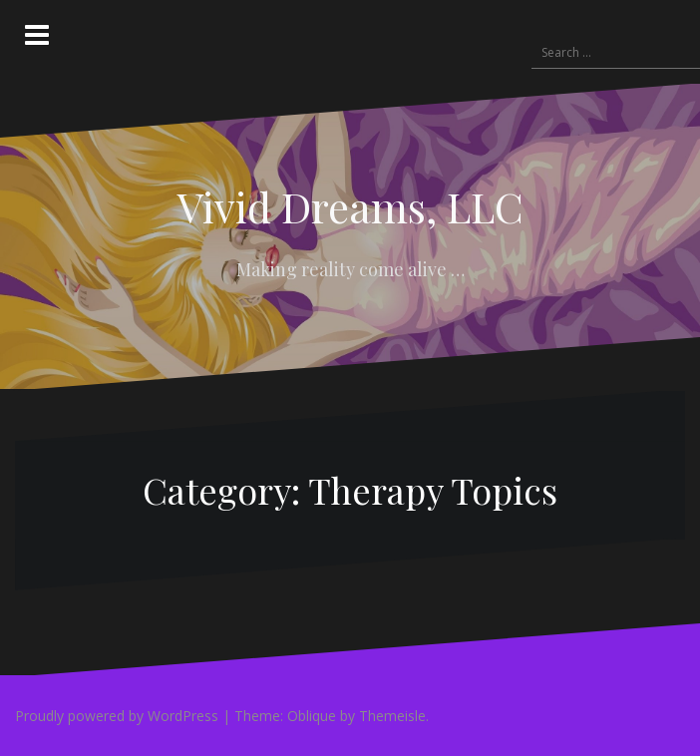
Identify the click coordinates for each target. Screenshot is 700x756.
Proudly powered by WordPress (117, 716)
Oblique (312, 716)
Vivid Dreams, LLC (350, 206)
